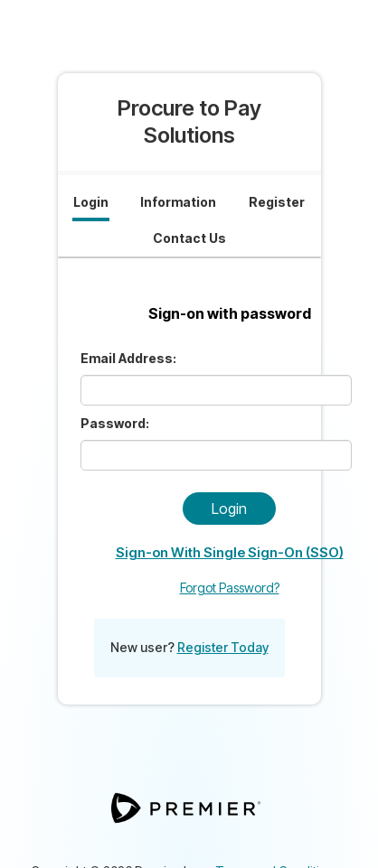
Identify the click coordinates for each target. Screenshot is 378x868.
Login (229, 509)
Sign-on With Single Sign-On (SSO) (230, 552)
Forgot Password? (230, 588)
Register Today (223, 647)
